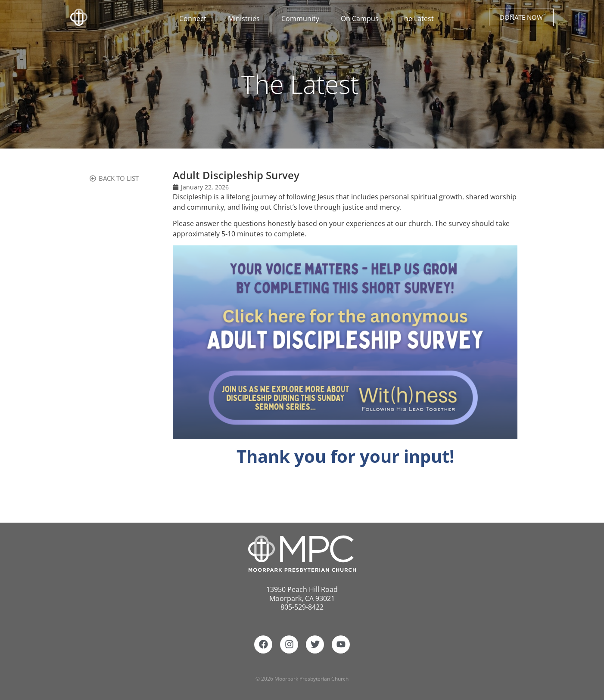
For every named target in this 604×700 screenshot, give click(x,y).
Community (302, 19)
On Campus (362, 19)
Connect (195, 19)
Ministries (246, 19)
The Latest (417, 19)
